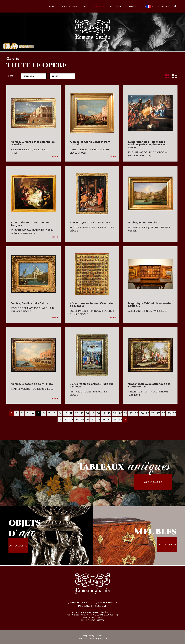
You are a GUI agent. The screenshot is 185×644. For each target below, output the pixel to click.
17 (104, 413)
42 (120, 419)
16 (98, 413)
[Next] (125, 419)
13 (82, 413)
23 (137, 413)
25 (147, 413)
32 (66, 419)
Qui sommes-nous (69, 6)
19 (115, 413)
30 (175, 413)
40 (110, 419)
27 (158, 413)
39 (104, 419)
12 (77, 413)
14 (88, 413)
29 (169, 413)
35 (82, 419)
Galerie (99, 6)
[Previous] (11, 413)
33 (71, 419)
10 (66, 413)
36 (88, 419)
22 (131, 413)
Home (52, 6)
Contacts (131, 6)
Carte (86, 6)
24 (142, 413)
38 (99, 419)
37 (93, 419)
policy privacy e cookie (92, 636)
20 (120, 413)
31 (60, 419)
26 (153, 413)
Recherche (168, 6)
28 (164, 413)
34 (77, 419)
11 (71, 413)
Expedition (115, 6)
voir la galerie (153, 482)
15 (93, 413)
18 (109, 413)
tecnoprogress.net (98, 638)
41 (115, 419)
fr (149, 6)
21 (126, 413)
